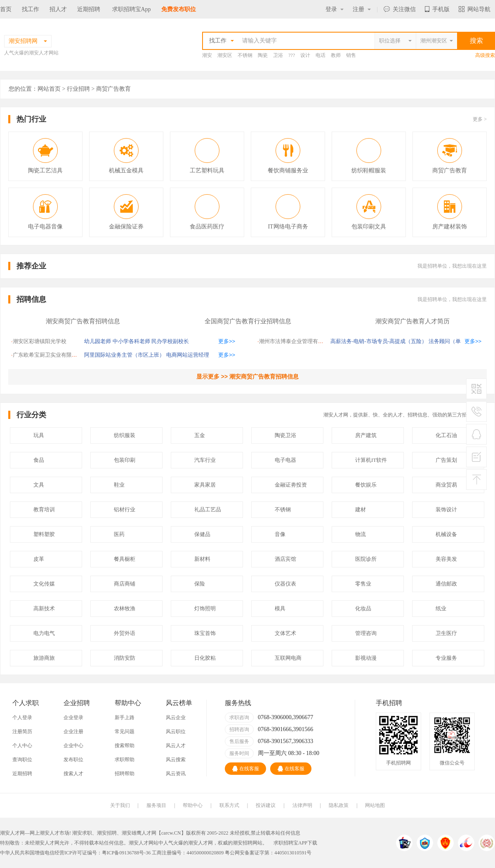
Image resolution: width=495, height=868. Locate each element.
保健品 (202, 534)
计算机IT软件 (371, 460)
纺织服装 (125, 435)
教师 (336, 55)
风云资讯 (176, 774)
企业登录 (73, 717)
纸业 (441, 608)
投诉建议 (266, 805)
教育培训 (44, 509)
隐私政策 (339, 805)
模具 (280, 608)
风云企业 (176, 717)
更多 (480, 119)
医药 (119, 534)
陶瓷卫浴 (285, 435)
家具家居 (205, 485)
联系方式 (229, 805)
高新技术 (44, 608)
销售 (351, 55)
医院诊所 (366, 559)
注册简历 (22, 732)
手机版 (437, 9)
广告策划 (446, 460)
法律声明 (302, 805)
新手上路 (125, 717)
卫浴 (278, 55)
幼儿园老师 (98, 341)
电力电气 (44, 633)
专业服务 (446, 658)
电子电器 (285, 460)
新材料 (202, 559)
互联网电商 (288, 658)
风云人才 (176, 746)
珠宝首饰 (205, 633)
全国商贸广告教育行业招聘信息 (248, 321)
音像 (280, 534)
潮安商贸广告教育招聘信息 (83, 321)
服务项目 (156, 805)
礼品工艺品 (208, 509)
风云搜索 (176, 760)
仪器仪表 (285, 584)
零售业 (363, 584)
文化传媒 (44, 584)
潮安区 (225, 55)
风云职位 (176, 732)
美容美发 (446, 559)
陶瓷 (263, 55)
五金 (200, 435)
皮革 (39, 559)
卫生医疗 (446, 633)
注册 (362, 9)
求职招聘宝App (132, 9)
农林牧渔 (125, 608)
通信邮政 (446, 584)
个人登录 (22, 717)
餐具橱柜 (125, 559)
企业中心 (73, 746)
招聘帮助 (125, 774)
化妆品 (363, 608)
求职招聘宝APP (290, 843)
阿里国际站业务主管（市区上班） (124, 355)
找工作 (31, 9)
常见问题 (125, 732)
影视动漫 (366, 658)
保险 (200, 584)
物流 (361, 534)
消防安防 (125, 658)
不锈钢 (245, 55)
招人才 (58, 9)
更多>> (227, 341)
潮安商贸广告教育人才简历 (412, 321)
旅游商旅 (44, 658)
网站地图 (375, 805)
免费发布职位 (179, 9)
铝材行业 (125, 509)
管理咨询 (366, 633)
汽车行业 (205, 460)
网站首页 (49, 89)
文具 (39, 485)
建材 (361, 509)
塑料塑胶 (44, 534)
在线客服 (246, 769)
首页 (6, 9)
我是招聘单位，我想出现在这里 (452, 266)
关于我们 (120, 805)
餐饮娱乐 (366, 485)
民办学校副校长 (170, 341)
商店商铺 (125, 584)
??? (292, 55)
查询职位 (22, 760)
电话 (321, 55)
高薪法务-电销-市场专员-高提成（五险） (379, 341)
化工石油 (446, 435)
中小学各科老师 (131, 341)
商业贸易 (446, 485)
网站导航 (475, 9)
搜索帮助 (125, 746)
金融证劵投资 (291, 485)
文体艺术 (285, 633)
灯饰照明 (205, 608)
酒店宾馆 (285, 559)
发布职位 (73, 760)
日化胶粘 (205, 658)
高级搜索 (485, 55)
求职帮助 (125, 760)
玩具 (39, 435)
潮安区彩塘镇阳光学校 (40, 341)
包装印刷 (125, 460)
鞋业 (119, 485)
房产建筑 (366, 435)
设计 (305, 55)
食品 (39, 460)
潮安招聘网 (245, 843)
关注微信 (400, 9)
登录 (335, 9)
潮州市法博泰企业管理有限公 (294, 341)
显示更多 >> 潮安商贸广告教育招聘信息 (247, 376)
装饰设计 (446, 509)
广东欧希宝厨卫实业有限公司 (48, 355)
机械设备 (446, 534)
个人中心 (22, 746)
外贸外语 (125, 633)
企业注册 (73, 732)
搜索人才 (73, 774)
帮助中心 (193, 805)
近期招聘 (89, 9)
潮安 (207, 55)
